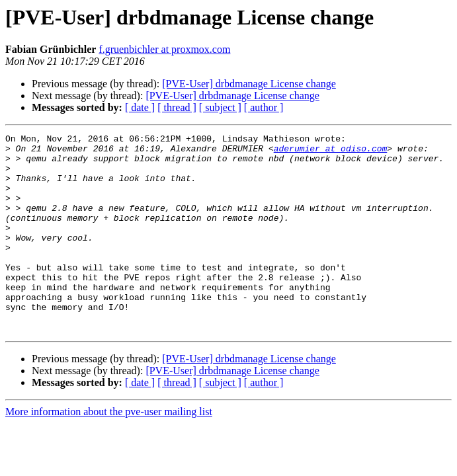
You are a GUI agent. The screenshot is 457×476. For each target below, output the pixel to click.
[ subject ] (220, 107)
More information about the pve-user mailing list (109, 451)
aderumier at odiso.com (331, 152)
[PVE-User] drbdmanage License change (249, 84)
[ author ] (264, 107)
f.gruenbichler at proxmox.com (164, 49)
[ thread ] (177, 107)
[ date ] (140, 107)
